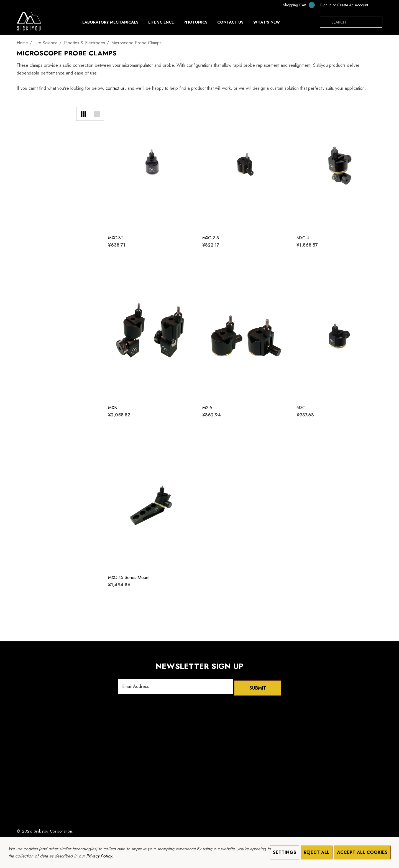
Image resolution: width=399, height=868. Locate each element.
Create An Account (353, 5)
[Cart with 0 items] (295, 5)
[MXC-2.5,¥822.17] (245, 166)
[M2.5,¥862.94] (245, 336)
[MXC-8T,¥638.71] (151, 166)
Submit (258, 686)
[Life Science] (161, 24)
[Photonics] (195, 24)
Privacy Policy (99, 856)
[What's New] (267, 24)
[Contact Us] (230, 22)
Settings (285, 852)
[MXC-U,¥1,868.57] (339, 166)
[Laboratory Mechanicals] (110, 24)
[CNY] (377, 5)
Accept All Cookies (362, 852)
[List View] (97, 114)
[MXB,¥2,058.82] (151, 336)
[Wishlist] (116, 109)
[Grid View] (83, 114)
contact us (115, 88)
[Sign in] (326, 5)
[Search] (326, 22)
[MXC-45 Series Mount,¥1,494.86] (151, 505)
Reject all (317, 852)
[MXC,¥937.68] (339, 336)
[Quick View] (116, 120)
